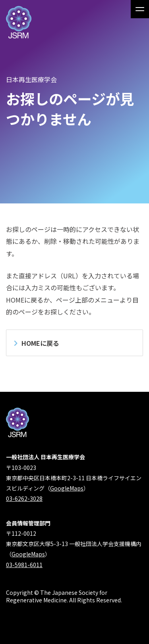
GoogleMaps (67, 488)
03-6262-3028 (24, 498)
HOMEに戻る (40, 343)
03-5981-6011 (24, 565)
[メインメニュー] (140, 9)
